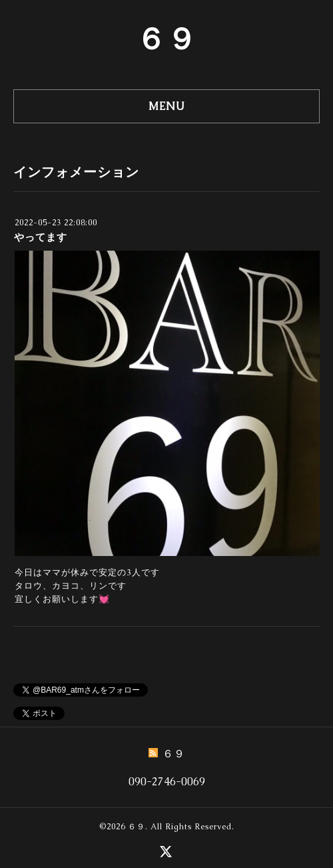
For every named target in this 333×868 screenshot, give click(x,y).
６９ (166, 39)
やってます (41, 237)
